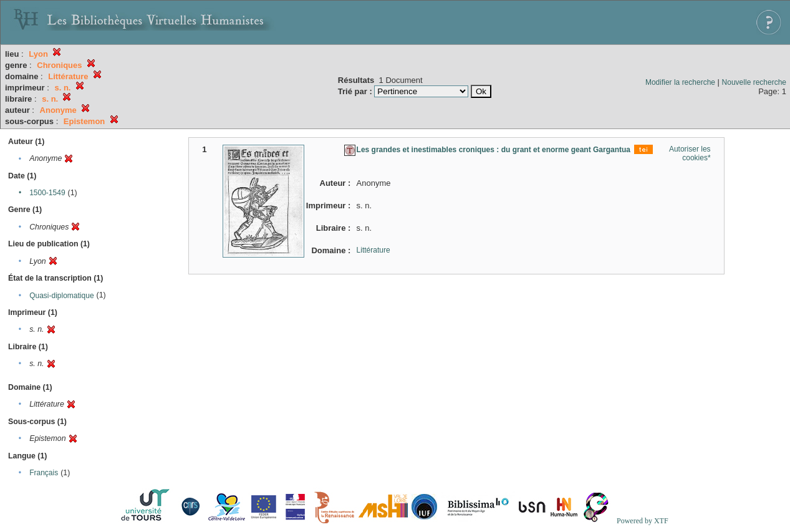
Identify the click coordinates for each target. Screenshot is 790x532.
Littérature (373, 250)
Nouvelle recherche (754, 82)
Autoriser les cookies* (690, 153)
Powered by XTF (643, 521)
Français (44, 473)
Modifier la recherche (680, 82)
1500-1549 (47, 193)
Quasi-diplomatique (61, 296)
